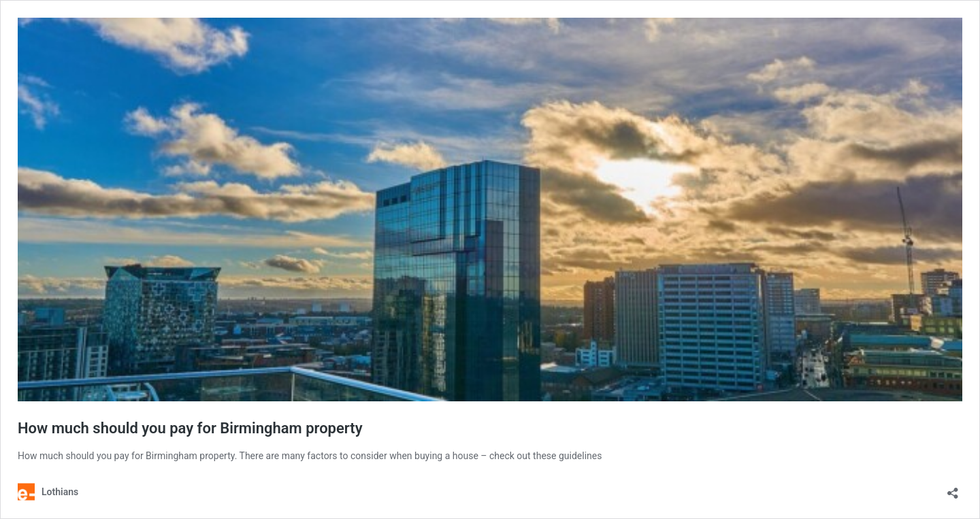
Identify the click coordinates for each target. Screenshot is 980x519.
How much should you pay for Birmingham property (190, 428)
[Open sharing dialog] (953, 489)
